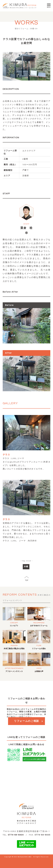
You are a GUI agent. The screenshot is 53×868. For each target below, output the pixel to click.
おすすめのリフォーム (39, 626)
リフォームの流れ (39, 649)
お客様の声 (39, 671)
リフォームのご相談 (26, 721)
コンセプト (14, 626)
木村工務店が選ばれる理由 (14, 649)
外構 (26, 567)
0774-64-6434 (16, 835)
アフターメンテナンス (14, 671)
